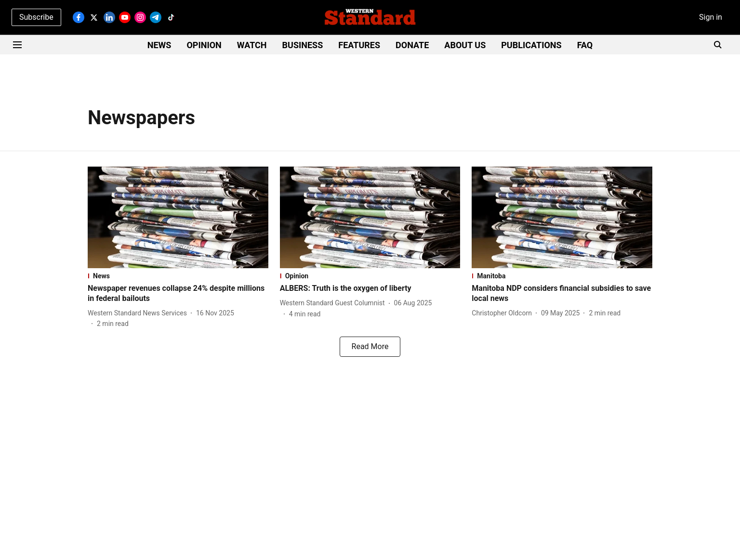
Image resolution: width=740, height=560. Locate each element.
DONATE (412, 45)
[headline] (178, 294)
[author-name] (139, 313)
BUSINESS (303, 45)
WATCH (252, 45)
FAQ (585, 45)
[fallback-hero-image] (178, 217)
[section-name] (178, 276)
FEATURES (359, 45)
